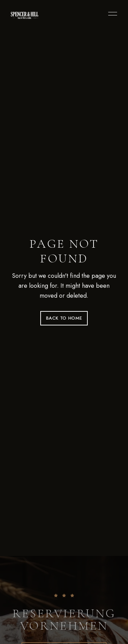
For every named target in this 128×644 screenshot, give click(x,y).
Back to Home (64, 318)
